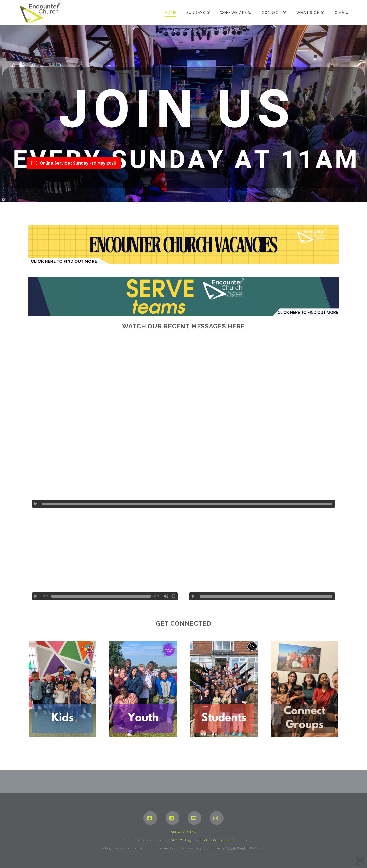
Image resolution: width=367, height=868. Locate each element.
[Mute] (166, 596)
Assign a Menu (184, 832)
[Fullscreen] (174, 596)
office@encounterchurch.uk (226, 840)
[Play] (36, 504)
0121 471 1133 (181, 840)
